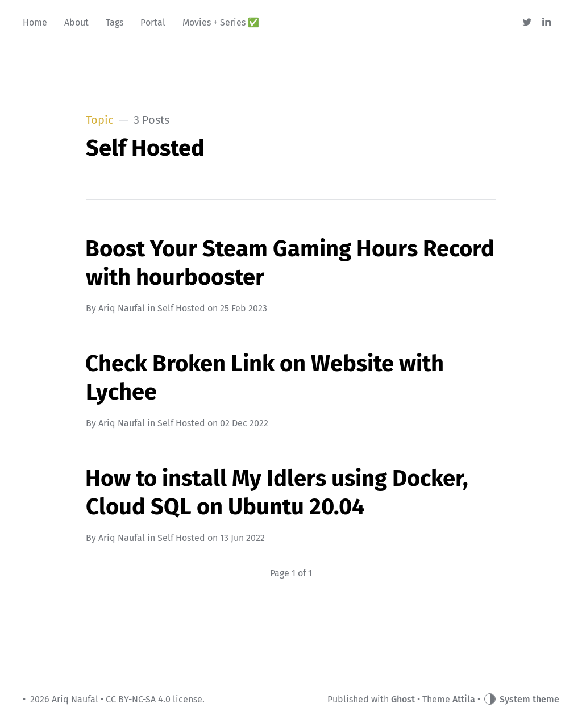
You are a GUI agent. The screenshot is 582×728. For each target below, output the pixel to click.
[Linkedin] (547, 23)
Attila (464, 699)
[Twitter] (527, 23)
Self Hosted (181, 308)
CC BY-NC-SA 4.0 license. (155, 699)
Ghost (403, 699)
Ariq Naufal (122, 308)
